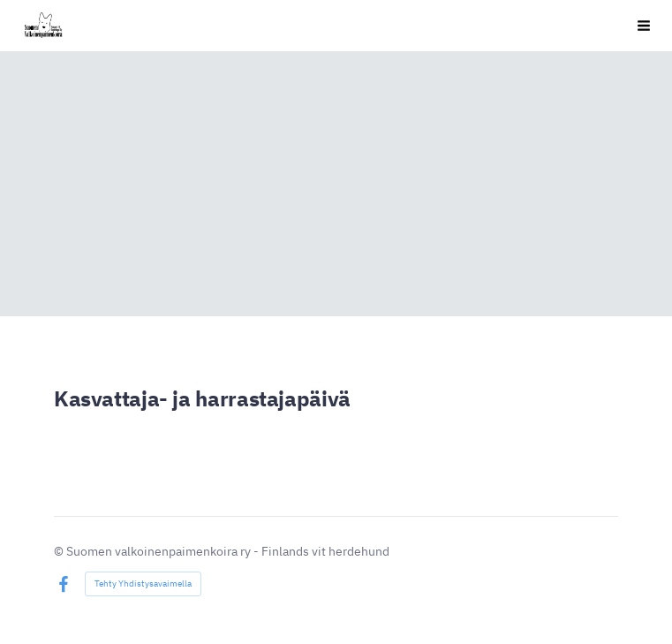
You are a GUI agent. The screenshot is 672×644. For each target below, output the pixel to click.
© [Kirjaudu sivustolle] (60, 551)
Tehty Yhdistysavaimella (143, 583)
